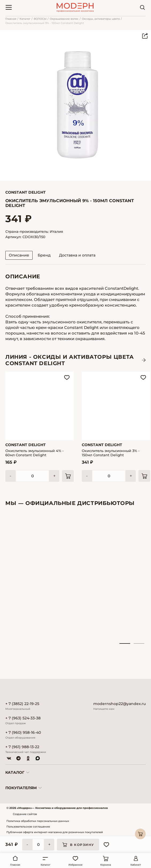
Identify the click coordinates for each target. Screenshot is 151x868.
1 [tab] (125, 643)
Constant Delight (26, 192)
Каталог (25, 19)
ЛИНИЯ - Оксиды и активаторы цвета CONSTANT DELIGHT (70, 360)
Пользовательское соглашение (28, 827)
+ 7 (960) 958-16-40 (23, 733)
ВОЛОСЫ (40, 19)
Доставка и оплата (77, 255)
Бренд (44, 255)
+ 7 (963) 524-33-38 (23, 718)
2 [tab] (139, 643)
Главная (11, 19)
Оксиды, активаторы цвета (101, 19)
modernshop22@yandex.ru (119, 704)
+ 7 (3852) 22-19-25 (22, 704)
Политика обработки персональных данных (38, 821)
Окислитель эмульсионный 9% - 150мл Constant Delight (45, 23)
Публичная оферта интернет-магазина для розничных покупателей (55, 832)
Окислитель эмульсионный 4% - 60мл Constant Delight (34, 453)
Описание (19, 255)
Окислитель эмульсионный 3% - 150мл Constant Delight (111, 453)
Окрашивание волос (64, 19)
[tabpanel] (27, 578)
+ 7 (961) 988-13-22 (22, 747)
